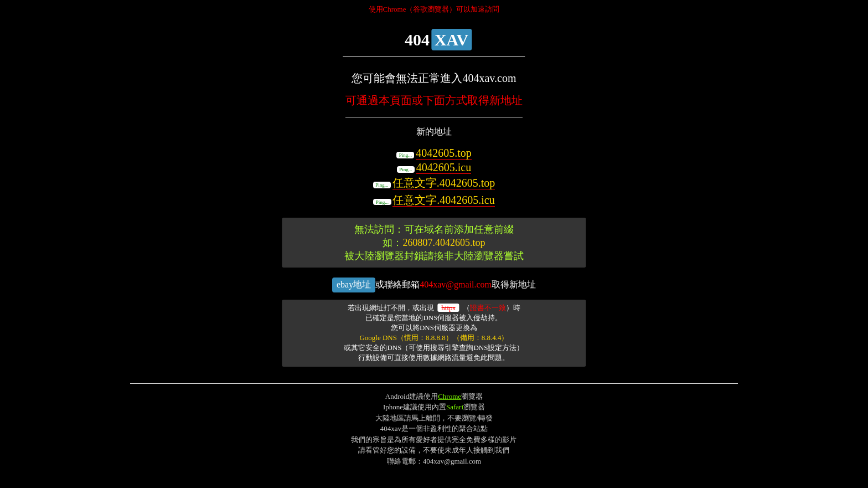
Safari (455, 407)
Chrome (449, 396)
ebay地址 (354, 284)
